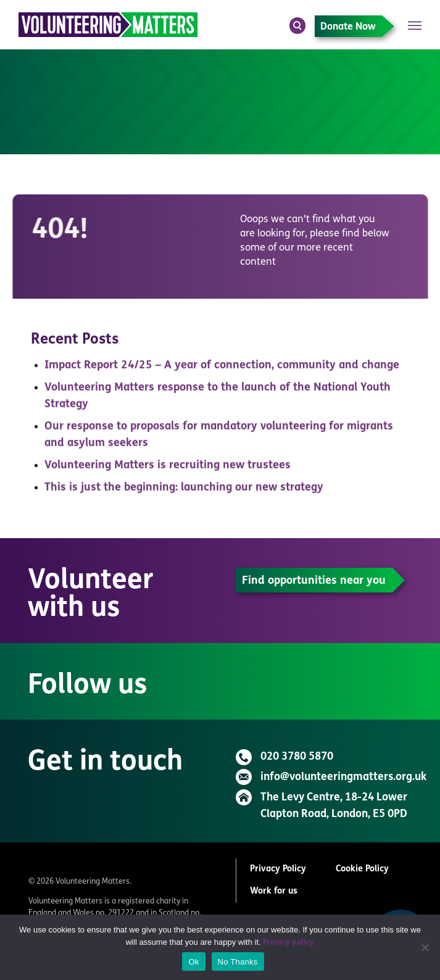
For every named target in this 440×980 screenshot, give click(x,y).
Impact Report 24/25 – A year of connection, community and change (222, 369)
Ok (193, 962)
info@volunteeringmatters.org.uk (343, 777)
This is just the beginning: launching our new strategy (184, 491)
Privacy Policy (278, 869)
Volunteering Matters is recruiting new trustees (168, 469)
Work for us (274, 891)
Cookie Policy (362, 869)
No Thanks (238, 962)
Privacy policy (288, 943)
